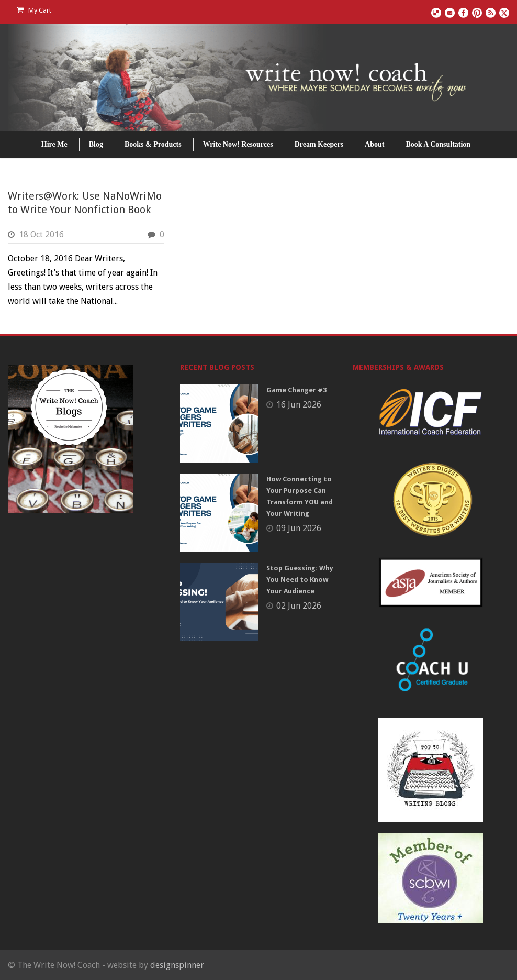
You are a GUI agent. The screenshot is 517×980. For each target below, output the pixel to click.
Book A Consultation (438, 144)
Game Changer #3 (296, 390)
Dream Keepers (319, 144)
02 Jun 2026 (299, 606)
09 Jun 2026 (299, 528)
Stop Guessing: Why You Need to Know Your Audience (300, 580)
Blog (96, 144)
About (374, 144)
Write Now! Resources (238, 144)
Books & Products (153, 144)
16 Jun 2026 (299, 405)
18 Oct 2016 (41, 234)
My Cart (34, 10)
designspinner (177, 965)
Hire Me (54, 144)
